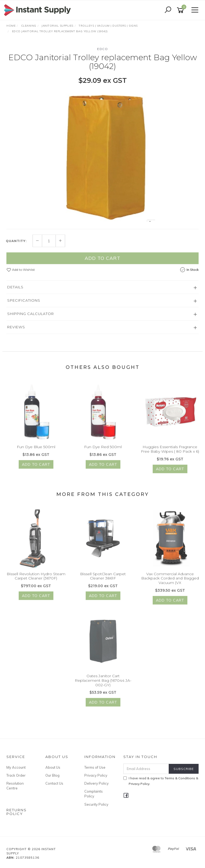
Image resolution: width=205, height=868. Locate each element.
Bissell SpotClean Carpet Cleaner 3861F (103, 579)
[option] (102, 156)
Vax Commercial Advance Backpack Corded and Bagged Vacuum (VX (170, 581)
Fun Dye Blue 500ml (36, 450)
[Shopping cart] (181, 10)
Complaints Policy (94, 794)
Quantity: (16, 244)
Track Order (16, 775)
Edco (102, 49)
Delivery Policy (96, 783)
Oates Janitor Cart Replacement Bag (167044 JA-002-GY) (103, 683)
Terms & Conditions (180, 778)
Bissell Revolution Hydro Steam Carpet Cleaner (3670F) (36, 579)
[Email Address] (146, 769)
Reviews (16, 330)
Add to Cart (102, 261)
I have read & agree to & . (161, 781)
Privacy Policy (96, 775)
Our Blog (52, 775)
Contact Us (54, 783)
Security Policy (96, 804)
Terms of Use (95, 767)
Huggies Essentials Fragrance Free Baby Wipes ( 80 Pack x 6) (170, 452)
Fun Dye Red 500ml (103, 450)
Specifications (24, 303)
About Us (53, 767)
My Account (16, 767)
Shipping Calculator (31, 317)
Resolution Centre (15, 786)
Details (15, 290)
